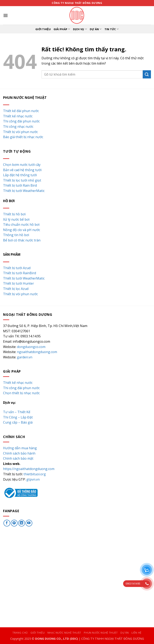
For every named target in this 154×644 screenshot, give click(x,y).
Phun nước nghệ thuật (101, 633)
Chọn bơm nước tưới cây (22, 165)
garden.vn (25, 357)
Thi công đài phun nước (21, 121)
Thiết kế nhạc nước (18, 116)
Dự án (96, 29)
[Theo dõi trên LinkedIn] (22, 523)
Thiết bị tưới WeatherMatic (24, 191)
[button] (6, 15)
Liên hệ (136, 633)
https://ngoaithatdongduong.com (29, 469)
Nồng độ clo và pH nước (22, 230)
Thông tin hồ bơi (16, 235)
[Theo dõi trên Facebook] (7, 523)
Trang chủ (20, 633)
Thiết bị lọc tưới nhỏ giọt (22, 180)
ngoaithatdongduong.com (37, 352)
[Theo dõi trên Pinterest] (14, 523)
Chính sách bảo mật (18, 458)
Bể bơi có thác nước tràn (22, 240)
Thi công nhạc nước (18, 127)
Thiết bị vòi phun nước (20, 132)
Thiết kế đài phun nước (21, 111)
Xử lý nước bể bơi (16, 219)
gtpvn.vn (33, 479)
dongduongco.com (31, 347)
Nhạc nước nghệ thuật (64, 633)
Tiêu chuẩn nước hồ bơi (21, 225)
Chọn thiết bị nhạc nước (21, 393)
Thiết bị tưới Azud (17, 268)
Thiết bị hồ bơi (14, 214)
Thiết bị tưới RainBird (20, 273)
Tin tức (112, 29)
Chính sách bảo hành (19, 453)
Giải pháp (62, 29)
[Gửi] (147, 74)
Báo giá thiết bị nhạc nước (23, 137)
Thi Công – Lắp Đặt (18, 417)
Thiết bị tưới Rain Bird (20, 185)
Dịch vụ (80, 29)
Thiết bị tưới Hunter (19, 283)
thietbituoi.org (35, 474)
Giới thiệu (43, 29)
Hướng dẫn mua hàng (20, 448)
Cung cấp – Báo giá (18, 422)
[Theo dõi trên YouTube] (29, 523)
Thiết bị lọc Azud (16, 289)
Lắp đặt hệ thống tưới (20, 175)
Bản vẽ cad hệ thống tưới (22, 170)
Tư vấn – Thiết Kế (17, 412)
